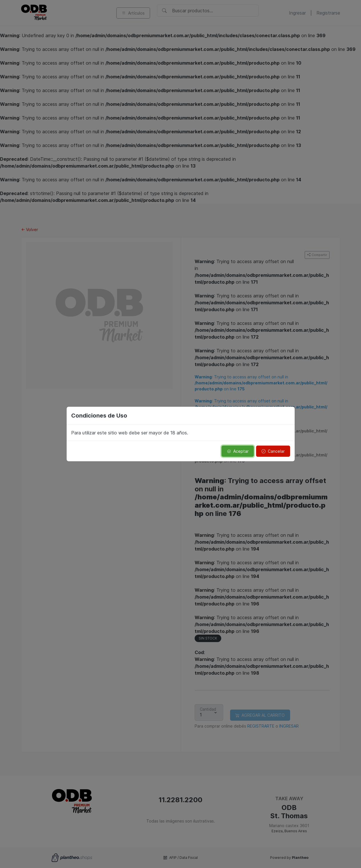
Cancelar (273, 451)
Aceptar (238, 451)
